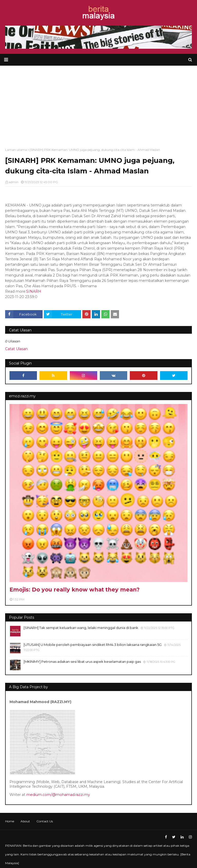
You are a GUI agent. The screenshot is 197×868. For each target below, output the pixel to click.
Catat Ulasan (16, 349)
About (25, 821)
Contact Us (45, 821)
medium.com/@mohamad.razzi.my (58, 795)
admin (14, 182)
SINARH (34, 291)
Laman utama (16, 150)
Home (10, 821)
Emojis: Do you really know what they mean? (75, 590)
